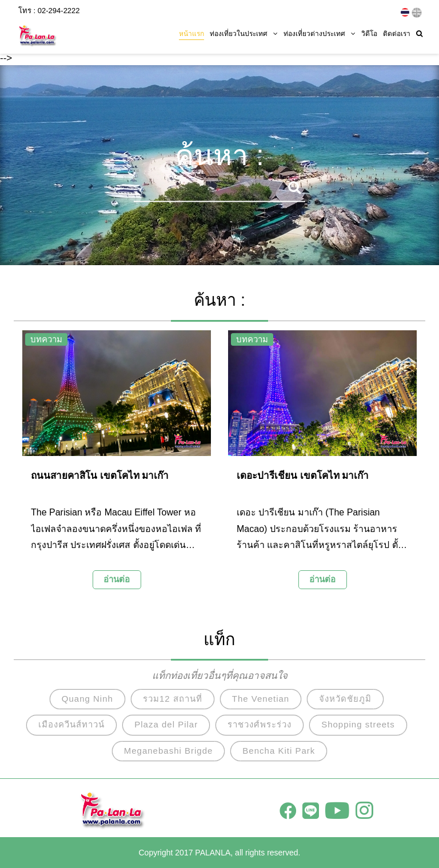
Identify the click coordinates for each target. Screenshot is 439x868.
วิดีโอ (369, 33)
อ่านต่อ (117, 579)
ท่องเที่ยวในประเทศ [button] (244, 33)
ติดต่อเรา (397, 33)
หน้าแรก (191, 33)
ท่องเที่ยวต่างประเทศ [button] (320, 33)
